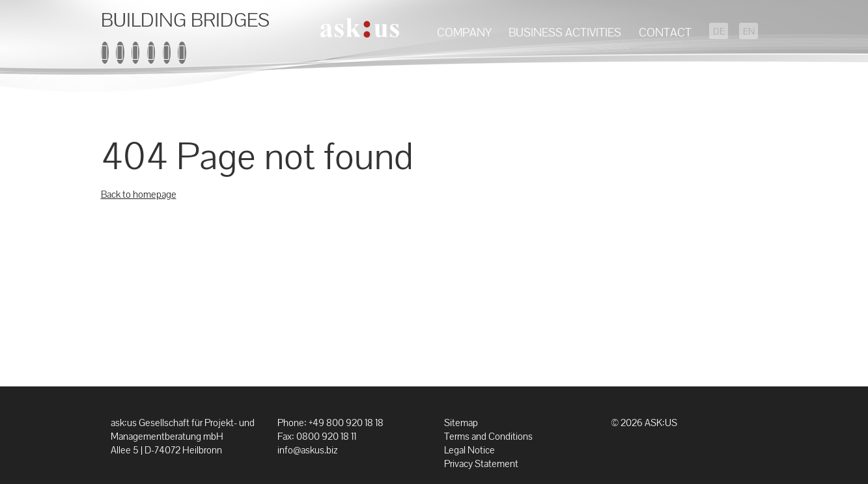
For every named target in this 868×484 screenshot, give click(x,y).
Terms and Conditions (488, 436)
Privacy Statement (481, 464)
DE (719, 32)
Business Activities (565, 32)
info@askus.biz (307, 450)
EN (749, 32)
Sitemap (461, 423)
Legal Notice (469, 450)
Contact (665, 32)
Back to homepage (139, 194)
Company (464, 32)
